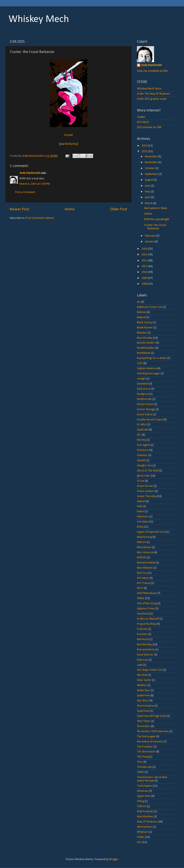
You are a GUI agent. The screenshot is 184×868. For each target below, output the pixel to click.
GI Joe (141, 481)
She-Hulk (142, 675)
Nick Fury (142, 573)
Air (139, 302)
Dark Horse (144, 389)
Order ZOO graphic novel (152, 99)
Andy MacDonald (30, 173)
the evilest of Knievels (150, 742)
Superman (143, 711)
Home (70, 209)
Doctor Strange (146, 409)
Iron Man (142, 522)
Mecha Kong (144, 537)
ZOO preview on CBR (149, 127)
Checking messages (148, 374)
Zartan (148, 214)
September (152, 174)
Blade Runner (145, 328)
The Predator (145, 747)
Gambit (141, 460)
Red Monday (144, 645)
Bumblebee (144, 353)
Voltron (142, 806)
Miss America (145, 553)
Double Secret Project (150, 420)
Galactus (142, 455)
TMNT (140, 772)
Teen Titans (144, 721)
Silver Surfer (144, 680)
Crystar (69, 135)
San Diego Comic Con (150, 670)
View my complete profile (152, 71)
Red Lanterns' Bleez (156, 208)
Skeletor (142, 685)
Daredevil (143, 384)
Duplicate (142, 430)
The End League (146, 737)
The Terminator (146, 752)
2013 (145, 255)
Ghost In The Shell (148, 471)
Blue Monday (145, 338)
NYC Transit (144, 583)
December (151, 157)
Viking (140, 801)
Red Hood (143, 639)
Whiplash (142, 832)
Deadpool (143, 394)
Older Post (119, 209)
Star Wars (143, 701)
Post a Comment (25, 192)
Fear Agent (143, 445)
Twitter (141, 117)
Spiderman (143, 696)
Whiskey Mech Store (149, 89)
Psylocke (142, 629)
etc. (139, 435)
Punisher (142, 634)
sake (140, 665)
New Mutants (145, 568)
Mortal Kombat (146, 563)
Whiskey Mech (39, 19)
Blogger (114, 859)
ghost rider (143, 476)
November (151, 162)
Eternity (141, 440)
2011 (145, 266)
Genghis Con (144, 466)
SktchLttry (71, 144)
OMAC (141, 598)
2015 (145, 151)
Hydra (140, 512)
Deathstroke (144, 399)
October (150, 168)
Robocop (142, 660)
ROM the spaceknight (157, 219)
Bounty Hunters (146, 343)
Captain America (147, 368)
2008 (145, 284)
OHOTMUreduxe (147, 593)
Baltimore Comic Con (150, 307)
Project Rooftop (146, 624)
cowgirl (141, 379)
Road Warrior (145, 655)
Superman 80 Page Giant (152, 716)
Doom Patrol (145, 415)
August (149, 180)
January (150, 242)
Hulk (139, 506)
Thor (140, 762)
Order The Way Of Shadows (154, 94)
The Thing (143, 757)
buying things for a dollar (152, 358)
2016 (145, 146)
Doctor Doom (145, 404)
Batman (142, 312)
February (151, 236)
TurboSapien (145, 786)
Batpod (141, 317)
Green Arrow (145, 486)
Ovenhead (143, 614)
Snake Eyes (143, 690)
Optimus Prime (146, 609)
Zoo (139, 842)
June (148, 186)
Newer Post (19, 209)
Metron (141, 542)
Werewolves (145, 827)
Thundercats (144, 767)
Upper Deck (144, 796)
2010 (145, 272)
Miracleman (144, 547)
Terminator (144, 726)
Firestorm (143, 450)
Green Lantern (145, 491)
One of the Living (147, 604)
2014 (145, 249)
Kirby (140, 527)
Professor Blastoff (148, 619)
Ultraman (142, 791)
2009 (145, 278)
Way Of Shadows (147, 822)
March (149, 203)
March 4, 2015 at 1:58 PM (35, 184)
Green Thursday (147, 496)
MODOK (142, 558)
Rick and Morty (146, 650)
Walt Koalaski (145, 812)
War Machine (145, 817)
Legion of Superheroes (150, 532)
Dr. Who (142, 425)
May (148, 192)
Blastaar (142, 333)
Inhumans (143, 517)
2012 (145, 261)
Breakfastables (146, 348)
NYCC (140, 588)
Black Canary (145, 323)
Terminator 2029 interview (153, 731)
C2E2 (140, 363)
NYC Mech (143, 122)
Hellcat (141, 501)
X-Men (141, 837)
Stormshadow (145, 706)
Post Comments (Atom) (40, 218)
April (148, 197)
